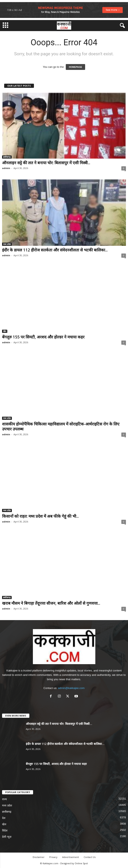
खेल (5, 331)
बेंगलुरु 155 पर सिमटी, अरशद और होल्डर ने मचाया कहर (43, 337)
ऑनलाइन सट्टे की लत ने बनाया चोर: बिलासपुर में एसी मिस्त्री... (46, 163)
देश (4, 818)
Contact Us (90, 857)
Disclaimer (39, 857)
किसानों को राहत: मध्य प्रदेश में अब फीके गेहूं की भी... (40, 516)
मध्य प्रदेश (7, 244)
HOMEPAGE (75, 67)
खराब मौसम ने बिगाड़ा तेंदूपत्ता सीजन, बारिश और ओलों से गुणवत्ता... (51, 603)
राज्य (4, 799)
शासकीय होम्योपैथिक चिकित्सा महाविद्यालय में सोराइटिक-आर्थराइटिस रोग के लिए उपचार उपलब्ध (61, 426)
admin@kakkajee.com (71, 688)
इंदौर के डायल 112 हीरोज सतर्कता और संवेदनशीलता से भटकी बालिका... (55, 250)
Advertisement (71, 857)
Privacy (53, 857)
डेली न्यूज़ (7, 837)
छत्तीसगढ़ (7, 157)
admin (6, 168)
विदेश (5, 831)
